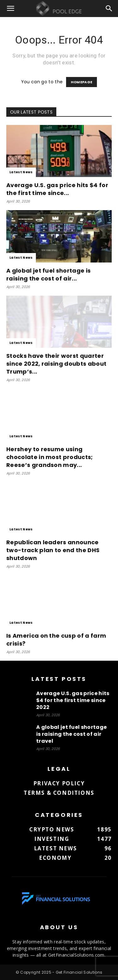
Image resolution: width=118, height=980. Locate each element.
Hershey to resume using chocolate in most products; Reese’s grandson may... (50, 457)
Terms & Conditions (59, 793)
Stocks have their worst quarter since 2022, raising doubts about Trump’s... (56, 364)
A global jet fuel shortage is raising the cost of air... (48, 275)
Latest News (21, 172)
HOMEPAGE (82, 82)
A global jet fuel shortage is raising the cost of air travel (71, 734)
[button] (11, 9)
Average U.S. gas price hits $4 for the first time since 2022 (73, 700)
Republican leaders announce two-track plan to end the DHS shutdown (53, 550)
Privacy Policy (59, 783)
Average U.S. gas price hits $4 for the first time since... (57, 189)
